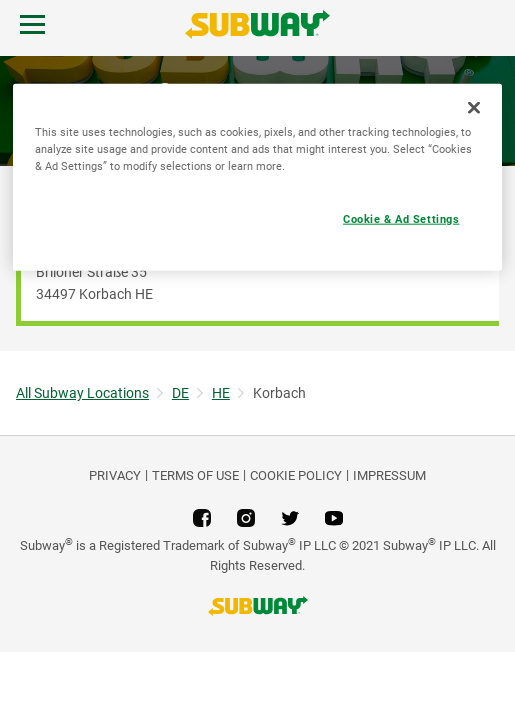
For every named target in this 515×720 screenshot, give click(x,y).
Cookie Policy (296, 475)
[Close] (474, 108)
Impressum (389, 475)
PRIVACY (115, 475)
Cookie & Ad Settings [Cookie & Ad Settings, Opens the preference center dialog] (401, 219)
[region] (257, 177)
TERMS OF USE (195, 475)
